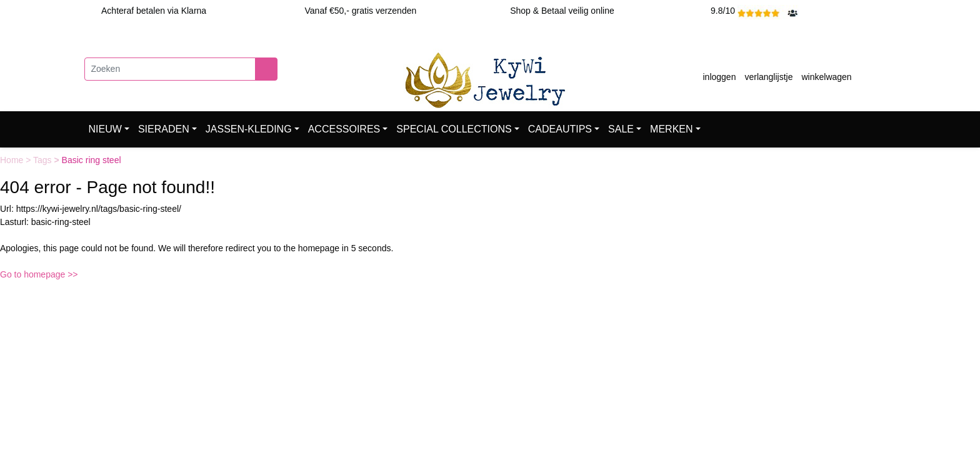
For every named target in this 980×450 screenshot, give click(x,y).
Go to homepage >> (39, 274)
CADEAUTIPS (560, 129)
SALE (621, 129)
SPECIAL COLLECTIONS (454, 129)
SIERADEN (164, 129)
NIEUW (105, 129)
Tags (43, 160)
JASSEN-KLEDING (249, 129)
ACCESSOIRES (344, 129)
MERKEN (671, 129)
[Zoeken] (170, 69)
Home (13, 160)
